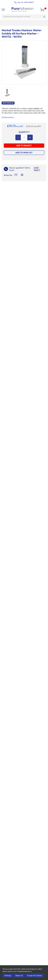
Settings (8, 976)
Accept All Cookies (34, 976)
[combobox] (23, 16)
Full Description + (8, 117)
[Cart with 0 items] (43, 10)
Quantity (24, 132)
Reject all (19, 976)
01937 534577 (29, 2)
